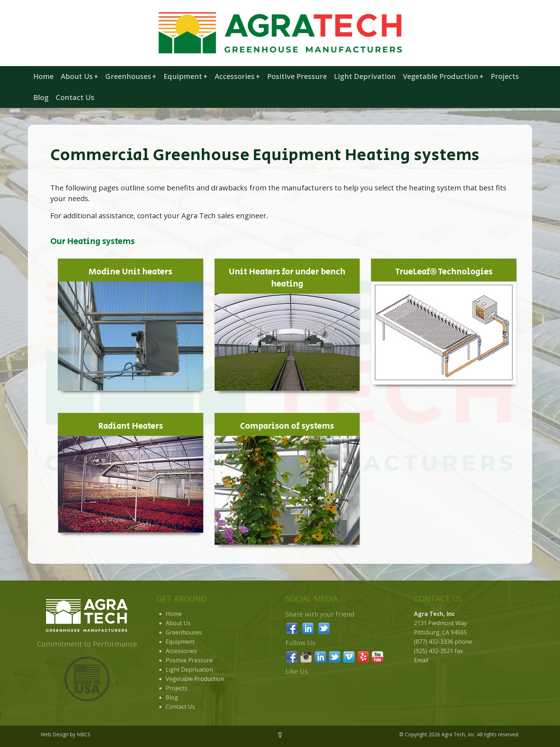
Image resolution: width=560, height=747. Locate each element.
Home (43, 76)
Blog (41, 97)
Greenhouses (131, 76)
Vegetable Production (443, 76)
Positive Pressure (297, 76)
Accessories (237, 76)
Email (421, 660)
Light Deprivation (365, 76)
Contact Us (75, 97)
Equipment (186, 76)
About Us (79, 76)
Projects (505, 76)
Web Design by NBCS (66, 734)
